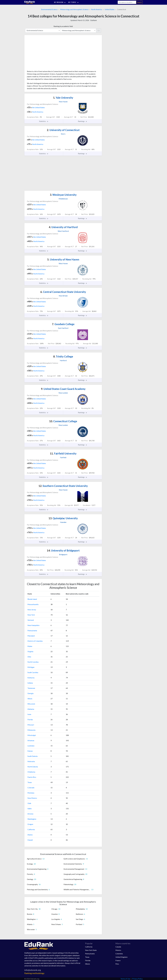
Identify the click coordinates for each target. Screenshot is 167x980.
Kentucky (31, 678)
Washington (32, 819)
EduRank (94, 20)
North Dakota (33, 767)
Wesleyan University (63, 195)
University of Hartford (63, 227)
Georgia (30, 693)
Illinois (30, 699)
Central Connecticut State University (63, 292)
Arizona (30, 814)
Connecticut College (63, 421)
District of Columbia (35, 641)
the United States (38, 107)
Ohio (29, 657)
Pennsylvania (32, 630)
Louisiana (31, 746)
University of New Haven (63, 259)
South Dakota (32, 756)
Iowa (29, 714)
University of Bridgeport (63, 550)
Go (99, 30)
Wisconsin (31, 704)
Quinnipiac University (63, 518)
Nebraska (31, 761)
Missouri (31, 725)
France (118, 960)
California (31, 829)
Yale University (63, 98)
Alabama (31, 709)
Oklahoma (31, 772)
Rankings (83, 121)
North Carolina (33, 662)
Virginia (30, 651)
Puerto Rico (32, 777)
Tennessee (31, 688)
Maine (30, 646)
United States (110, 9)
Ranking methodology (34, 973)
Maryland (31, 636)
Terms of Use (125, 979)
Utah (29, 803)
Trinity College (63, 356)
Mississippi (32, 735)
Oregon (30, 824)
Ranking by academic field (63, 26)
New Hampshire (33, 625)
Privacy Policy (137, 979)
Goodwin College (63, 324)
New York (31, 615)
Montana (31, 793)
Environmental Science (49, 9)
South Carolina (33, 672)
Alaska (30, 835)
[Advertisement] (43, 53)
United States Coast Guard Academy (63, 389)
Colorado (31, 788)
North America (97, 9)
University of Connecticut (63, 130)
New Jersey (32, 610)
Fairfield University (63, 453)
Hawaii (30, 840)
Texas (30, 782)
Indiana (30, 683)
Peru (117, 964)
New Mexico (32, 798)
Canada (118, 947)
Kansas (30, 751)
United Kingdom (121, 957)
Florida (30, 719)
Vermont (31, 620)
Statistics (44, 121)
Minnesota (31, 730)
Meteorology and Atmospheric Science (74, 9)
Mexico (118, 950)
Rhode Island (32, 599)
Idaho (30, 808)
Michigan (31, 667)
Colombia (119, 954)
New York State (91, 950)
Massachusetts (33, 604)
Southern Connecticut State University (63, 486)
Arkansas (31, 740)
